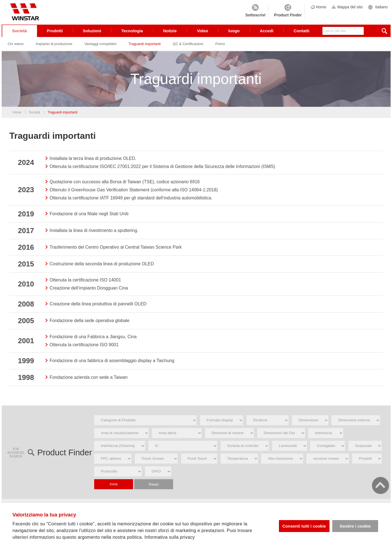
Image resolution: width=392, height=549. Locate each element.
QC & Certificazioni (189, 46)
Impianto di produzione (54, 46)
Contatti (302, 33)
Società (20, 33)
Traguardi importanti (145, 46)
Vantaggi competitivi (101, 46)
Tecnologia (133, 33)
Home (321, 7)
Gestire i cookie (355, 526)
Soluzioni (92, 33)
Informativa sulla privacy (170, 537)
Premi (221, 46)
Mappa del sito (350, 7)
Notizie (170, 33)
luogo (234, 33)
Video (203, 33)
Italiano (381, 7)
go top (380, 485)
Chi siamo (16, 46)
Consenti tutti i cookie (304, 526)
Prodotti (55, 33)
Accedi (267, 33)
